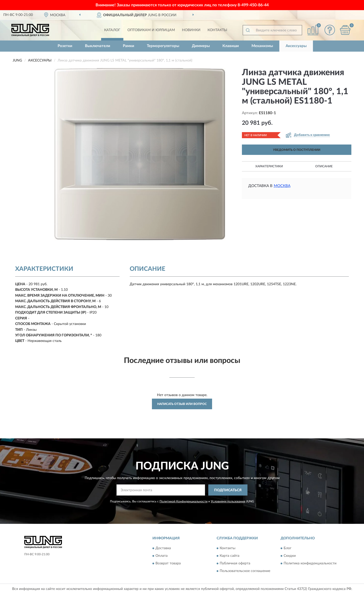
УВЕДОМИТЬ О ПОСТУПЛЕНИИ (297, 150)
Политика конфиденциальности (310, 563)
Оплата (162, 556)
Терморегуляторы (163, 46)
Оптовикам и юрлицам (151, 30)
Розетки (65, 46)
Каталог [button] (112, 30)
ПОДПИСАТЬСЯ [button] (228, 490)
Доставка (163, 548)
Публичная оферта (235, 563)
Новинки (191, 30)
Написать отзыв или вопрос (182, 404)
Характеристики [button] (269, 166)
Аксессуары (296, 46)
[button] (330, 30)
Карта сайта (230, 556)
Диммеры (201, 46)
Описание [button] (324, 166)
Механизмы (262, 46)
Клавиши (231, 46)
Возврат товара (168, 563)
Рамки (129, 46)
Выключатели (98, 46)
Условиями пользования (228, 501)
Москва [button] (282, 186)
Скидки (290, 556)
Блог (288, 548)
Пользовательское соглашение (245, 571)
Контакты (217, 30)
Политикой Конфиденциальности (184, 501)
